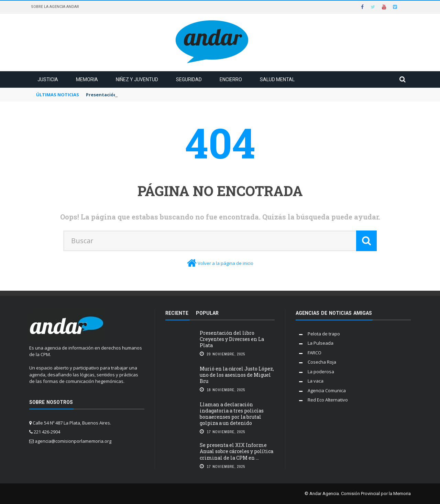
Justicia (48, 79)
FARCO (315, 353)
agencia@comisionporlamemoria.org (73, 441)
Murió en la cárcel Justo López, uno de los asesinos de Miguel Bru (237, 375)
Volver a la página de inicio (225, 263)
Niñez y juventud (137, 79)
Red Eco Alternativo (328, 400)
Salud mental (277, 79)
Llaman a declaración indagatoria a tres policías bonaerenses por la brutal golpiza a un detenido (232, 414)
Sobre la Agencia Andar (55, 7)
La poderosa (321, 372)
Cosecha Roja (322, 362)
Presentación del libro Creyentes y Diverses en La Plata (232, 339)
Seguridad (189, 79)
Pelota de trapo (324, 334)
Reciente (177, 313)
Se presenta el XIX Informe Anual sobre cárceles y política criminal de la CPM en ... (236, 451)
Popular (207, 313)
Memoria (87, 79)
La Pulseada (321, 343)
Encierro (231, 79)
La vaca (316, 381)
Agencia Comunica (327, 390)
